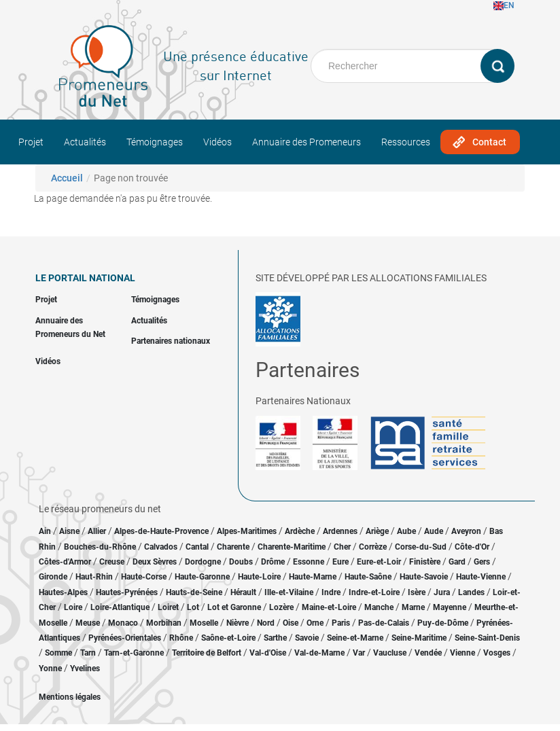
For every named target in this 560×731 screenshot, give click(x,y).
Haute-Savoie (424, 577)
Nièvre (238, 623)
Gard (457, 562)
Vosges (497, 653)
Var (359, 653)
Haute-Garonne (202, 577)
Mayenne (450, 607)
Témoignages (155, 142)
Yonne (50, 668)
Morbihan (164, 623)
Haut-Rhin (94, 577)
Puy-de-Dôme (443, 623)
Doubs (241, 562)
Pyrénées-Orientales (125, 638)
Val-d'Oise (268, 653)
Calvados (161, 547)
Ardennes (340, 531)
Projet (31, 142)
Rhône (181, 638)
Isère (417, 592)
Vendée (428, 653)
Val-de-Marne (319, 653)
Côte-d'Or (472, 547)
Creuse (112, 562)
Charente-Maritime (292, 547)
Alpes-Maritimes (247, 531)
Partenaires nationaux (171, 341)
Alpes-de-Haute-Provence (161, 531)
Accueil (67, 178)
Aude (434, 531)
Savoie (307, 638)
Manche (379, 607)
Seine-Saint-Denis (487, 638)
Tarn (88, 653)
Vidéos (217, 142)
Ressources (406, 142)
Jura (442, 592)
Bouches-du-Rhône (100, 547)
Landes (471, 592)
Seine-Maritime (419, 638)
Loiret (168, 607)
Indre (331, 592)
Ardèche (300, 531)
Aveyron (466, 531)
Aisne (69, 531)
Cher (342, 547)
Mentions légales (70, 697)
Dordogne (203, 562)
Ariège (377, 531)
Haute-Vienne (481, 577)
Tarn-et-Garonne (134, 653)
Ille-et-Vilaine (289, 592)
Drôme (273, 562)
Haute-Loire (259, 577)
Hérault (243, 592)
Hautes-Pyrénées (127, 592)
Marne (413, 607)
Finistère (425, 562)
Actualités (85, 142)
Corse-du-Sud (421, 547)
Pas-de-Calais (384, 623)
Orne (315, 623)
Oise (291, 623)
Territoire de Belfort (207, 653)
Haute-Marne (313, 577)
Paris (341, 623)
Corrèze (373, 547)
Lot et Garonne (234, 607)
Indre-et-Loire (374, 592)
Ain (46, 531)
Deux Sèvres (155, 562)
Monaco (123, 623)
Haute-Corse (144, 577)
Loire (73, 607)
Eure (340, 562)
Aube (406, 531)
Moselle (204, 623)
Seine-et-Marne (355, 638)
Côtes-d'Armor (65, 562)
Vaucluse (390, 653)
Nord (266, 623)
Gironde (53, 577)
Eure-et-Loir (379, 562)
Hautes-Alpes (63, 592)
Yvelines (85, 668)
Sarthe (275, 638)
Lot (193, 607)
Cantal (197, 547)
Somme (58, 653)
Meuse (88, 623)
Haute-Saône (368, 577)
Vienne (462, 653)
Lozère (281, 607)
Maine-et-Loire (329, 607)
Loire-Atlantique (120, 607)
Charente (233, 547)
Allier (97, 531)
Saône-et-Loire (228, 638)
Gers (482, 562)
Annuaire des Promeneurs (307, 142)
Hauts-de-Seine (194, 592)
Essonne (309, 562)
